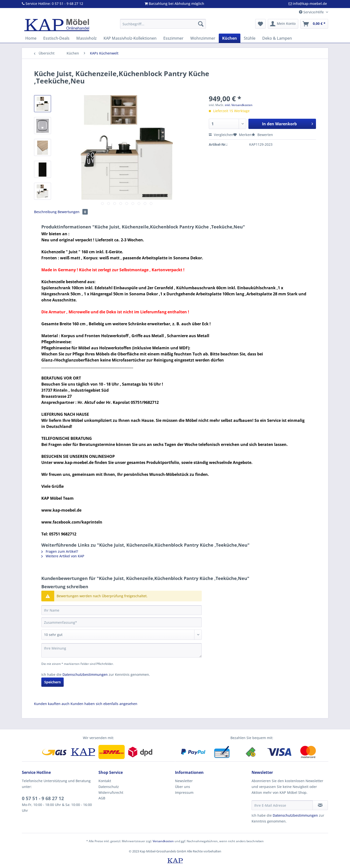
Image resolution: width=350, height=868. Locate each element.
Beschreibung (45, 212)
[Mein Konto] (283, 24)
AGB (102, 798)
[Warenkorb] (314, 24)
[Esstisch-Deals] (56, 38)
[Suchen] (201, 24)
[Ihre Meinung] (122, 650)
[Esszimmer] (173, 38)
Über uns (183, 787)
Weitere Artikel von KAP (63, 556)
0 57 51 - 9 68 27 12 (43, 798)
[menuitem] (163, 26)
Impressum (184, 792)
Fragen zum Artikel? (60, 551)
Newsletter (184, 781)
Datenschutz (109, 787)
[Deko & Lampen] (277, 38)
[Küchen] (230, 38)
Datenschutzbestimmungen (85, 674)
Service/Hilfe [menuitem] (312, 12)
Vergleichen (221, 135)
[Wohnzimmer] (203, 38)
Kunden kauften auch (52, 704)
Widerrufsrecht (111, 792)
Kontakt (105, 781)
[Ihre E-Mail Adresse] (282, 805)
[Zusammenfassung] (122, 622)
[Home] (31, 38)
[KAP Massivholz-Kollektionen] (130, 38)
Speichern (52, 682)
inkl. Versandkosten (239, 105)
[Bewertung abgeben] (122, 635)
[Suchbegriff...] (163, 24)
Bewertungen (73, 212)
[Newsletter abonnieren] (320, 805)
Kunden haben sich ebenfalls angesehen (104, 704)
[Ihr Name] (122, 610)
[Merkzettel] (260, 24)
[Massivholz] (87, 38)
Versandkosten (163, 841)
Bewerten (262, 135)
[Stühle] (250, 38)
